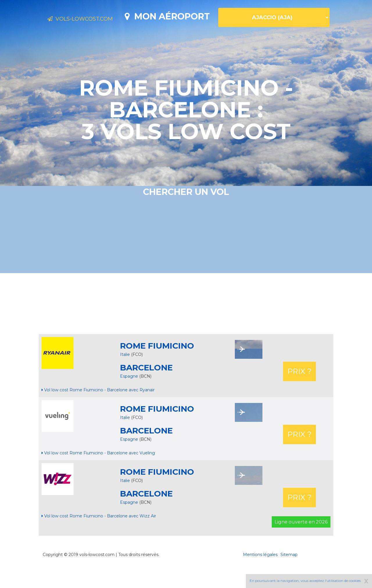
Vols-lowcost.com (93, 20)
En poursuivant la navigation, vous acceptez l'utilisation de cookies (305, 581)
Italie (125, 375)
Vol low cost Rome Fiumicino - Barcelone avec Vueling (98, 473)
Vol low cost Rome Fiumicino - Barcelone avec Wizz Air (99, 536)
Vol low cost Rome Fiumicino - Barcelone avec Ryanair (98, 410)
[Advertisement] (186, 324)
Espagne (130, 397)
